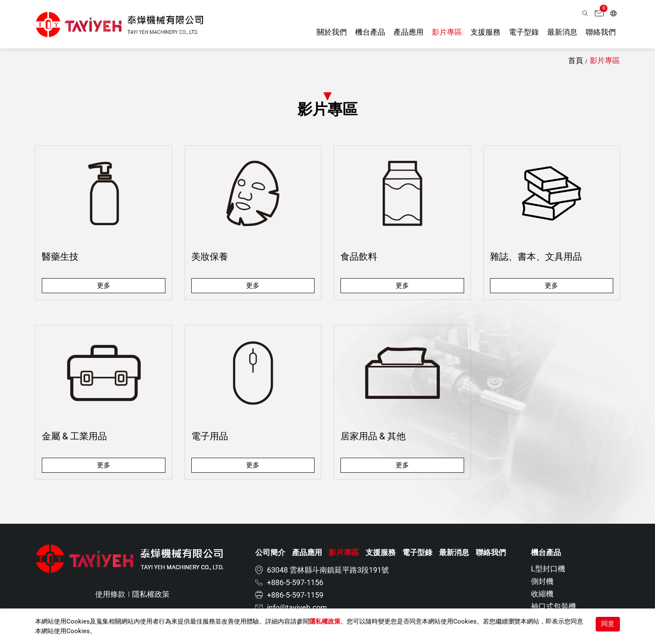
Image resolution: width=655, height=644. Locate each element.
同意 (608, 624)
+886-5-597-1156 (295, 582)
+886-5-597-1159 (295, 595)
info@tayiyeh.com (297, 607)
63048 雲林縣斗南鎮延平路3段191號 (328, 570)
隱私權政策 (325, 621)
